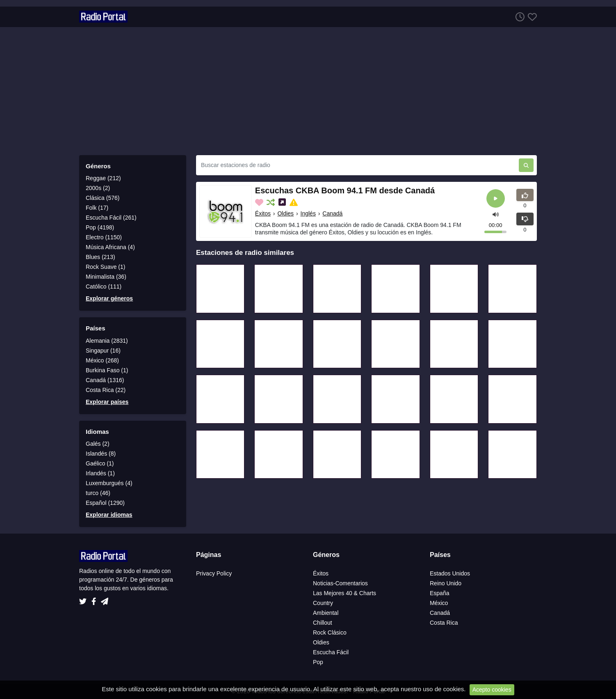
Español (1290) (105, 503)
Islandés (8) (101, 454)
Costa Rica (444, 623)
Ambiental (326, 613)
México (439, 603)
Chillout (323, 623)
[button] (496, 214)
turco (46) (98, 493)
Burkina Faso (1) (107, 370)
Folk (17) (97, 208)
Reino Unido (446, 583)
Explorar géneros (109, 298)
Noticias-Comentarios (340, 583)
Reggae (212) (103, 178)
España (439, 593)
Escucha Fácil (331, 652)
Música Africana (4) (110, 247)
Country (323, 603)
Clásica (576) (103, 198)
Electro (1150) (104, 237)
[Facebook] (95, 599)
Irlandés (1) (100, 473)
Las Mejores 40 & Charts (345, 593)
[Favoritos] (531, 17)
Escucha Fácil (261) (111, 218)
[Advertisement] (308, 91)
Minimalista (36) (106, 277)
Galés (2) (98, 444)
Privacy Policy (214, 573)
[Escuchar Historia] (518, 17)
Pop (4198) (100, 227)
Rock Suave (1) (105, 267)
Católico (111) (104, 286)
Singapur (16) (103, 351)
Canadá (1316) (105, 380)
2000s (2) (98, 188)
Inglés (308, 213)
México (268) (102, 360)
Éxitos (263, 213)
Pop (318, 662)
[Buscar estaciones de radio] (357, 165)
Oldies (285, 213)
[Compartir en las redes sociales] (283, 202)
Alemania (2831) (107, 341)
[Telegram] (105, 599)
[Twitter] (84, 599)
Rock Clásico (330, 633)
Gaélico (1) (100, 463)
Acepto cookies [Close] (492, 690)
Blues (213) (100, 257)
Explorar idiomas (109, 515)
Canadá (332, 213)
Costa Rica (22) (106, 390)
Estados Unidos (450, 573)
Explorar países (107, 402)
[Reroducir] (496, 198)
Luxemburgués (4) (109, 483)
